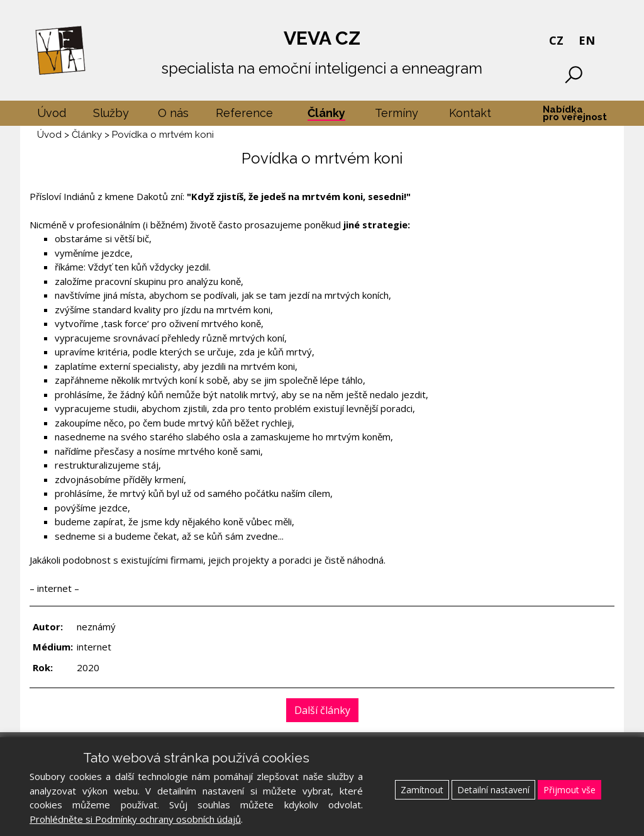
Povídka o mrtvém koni (163, 135)
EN (587, 40)
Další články (322, 710)
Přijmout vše (569, 790)
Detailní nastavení (493, 790)
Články (87, 135)
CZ (556, 40)
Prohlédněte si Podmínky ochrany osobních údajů (135, 819)
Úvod (49, 135)
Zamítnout (422, 790)
